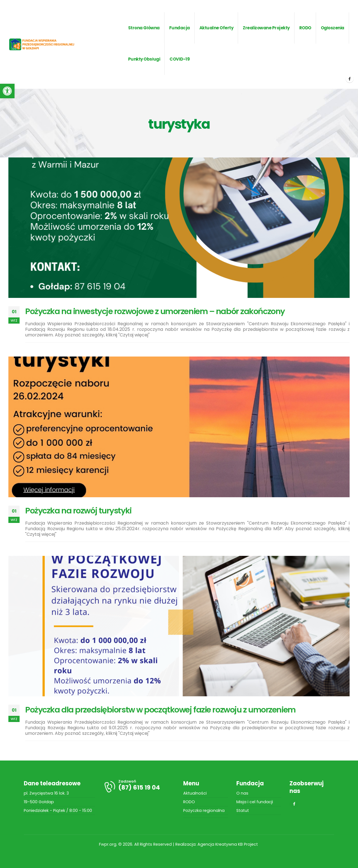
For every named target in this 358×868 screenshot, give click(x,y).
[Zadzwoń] (139, 787)
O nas (242, 793)
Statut (243, 810)
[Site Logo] (49, 44)
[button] (7, 91)
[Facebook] (350, 79)
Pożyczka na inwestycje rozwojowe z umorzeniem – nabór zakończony (155, 311)
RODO (189, 802)
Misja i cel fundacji (255, 802)
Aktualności (195, 793)
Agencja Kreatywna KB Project (228, 844)
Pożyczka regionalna (204, 810)
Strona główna (144, 28)
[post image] (179, 228)
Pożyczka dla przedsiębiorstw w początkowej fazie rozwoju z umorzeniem (160, 710)
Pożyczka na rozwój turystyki (78, 511)
